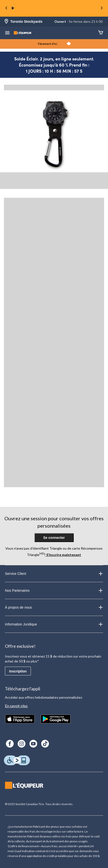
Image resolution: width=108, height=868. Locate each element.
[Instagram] (22, 744)
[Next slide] (102, 8)
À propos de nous (54, 607)
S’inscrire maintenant (63, 555)
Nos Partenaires (54, 590)
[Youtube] (33, 744)
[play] (13, 8)
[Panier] (101, 33)
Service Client (54, 574)
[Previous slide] (6, 8)
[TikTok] (45, 744)
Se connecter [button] (54, 538)
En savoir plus (16, 706)
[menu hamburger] (7, 33)
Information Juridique (54, 624)
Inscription (18, 671)
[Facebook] (10, 744)
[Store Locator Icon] (6, 22)
